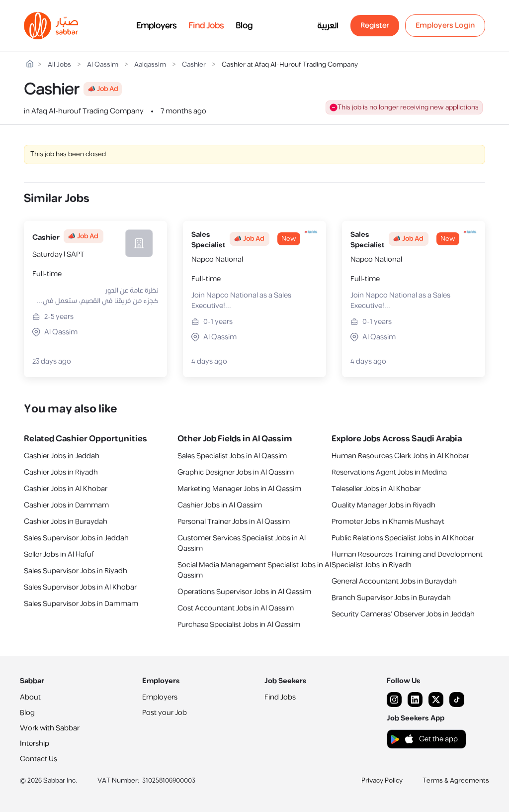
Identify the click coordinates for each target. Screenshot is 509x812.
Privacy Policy (382, 781)
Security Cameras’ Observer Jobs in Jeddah (403, 614)
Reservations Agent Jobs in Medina (389, 472)
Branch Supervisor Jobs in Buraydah (391, 598)
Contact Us (39, 759)
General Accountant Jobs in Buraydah (394, 581)
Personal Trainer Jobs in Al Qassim (234, 522)
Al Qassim (103, 65)
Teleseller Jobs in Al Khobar (376, 489)
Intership (35, 744)
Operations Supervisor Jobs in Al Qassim (244, 592)
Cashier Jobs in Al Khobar (66, 489)
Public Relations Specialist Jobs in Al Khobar (403, 538)
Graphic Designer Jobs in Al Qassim (236, 472)
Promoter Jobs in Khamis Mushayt (388, 522)
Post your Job (165, 713)
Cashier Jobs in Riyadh (61, 472)
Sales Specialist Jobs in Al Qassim (232, 456)
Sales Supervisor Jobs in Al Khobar (80, 587)
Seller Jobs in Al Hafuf (59, 555)
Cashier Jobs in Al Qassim (220, 505)
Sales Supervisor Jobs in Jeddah (76, 538)
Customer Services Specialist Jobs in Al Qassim (242, 543)
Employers (156, 26)
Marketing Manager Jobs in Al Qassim (239, 489)
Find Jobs (206, 26)
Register (375, 26)
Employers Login (445, 26)
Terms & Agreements (456, 781)
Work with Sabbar (50, 728)
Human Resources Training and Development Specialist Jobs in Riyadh (407, 560)
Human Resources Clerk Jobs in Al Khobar (400, 456)
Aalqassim (150, 65)
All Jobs (59, 65)
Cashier (194, 65)
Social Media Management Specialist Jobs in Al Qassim (254, 570)
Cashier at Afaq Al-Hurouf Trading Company (290, 65)
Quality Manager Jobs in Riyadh (383, 505)
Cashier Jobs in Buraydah (66, 522)
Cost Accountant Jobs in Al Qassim (236, 608)
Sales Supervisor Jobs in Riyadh (76, 571)
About (30, 697)
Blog (244, 26)
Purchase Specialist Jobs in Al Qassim (239, 625)
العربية (328, 26)
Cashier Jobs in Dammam (66, 505)
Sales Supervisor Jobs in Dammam (81, 604)
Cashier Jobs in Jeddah (62, 456)
